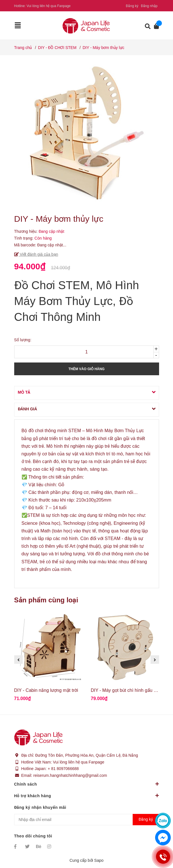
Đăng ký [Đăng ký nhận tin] (146, 819)
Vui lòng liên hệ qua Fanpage (49, 6)
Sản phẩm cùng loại (46, 600)
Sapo (99, 860)
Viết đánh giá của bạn (38, 254)
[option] (48, 660)
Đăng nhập (149, 6)
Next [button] (155, 660)
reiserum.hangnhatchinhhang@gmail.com (70, 775)
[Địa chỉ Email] (87, 820)
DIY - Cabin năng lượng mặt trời (46, 690)
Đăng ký (132, 6)
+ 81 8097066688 (63, 769)
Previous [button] (18, 660)
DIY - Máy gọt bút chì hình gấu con (126, 690)
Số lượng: (23, 340)
